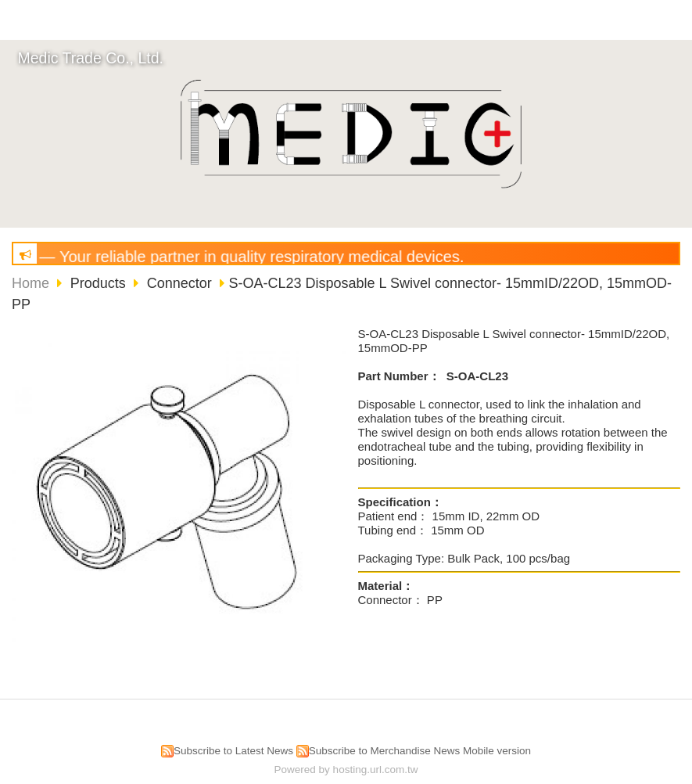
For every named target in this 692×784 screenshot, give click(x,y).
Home (30, 283)
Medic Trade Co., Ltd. (91, 58)
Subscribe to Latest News (233, 751)
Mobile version (497, 751)
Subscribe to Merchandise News (385, 751)
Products (100, 283)
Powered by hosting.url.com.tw (346, 770)
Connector (179, 283)
